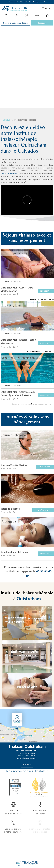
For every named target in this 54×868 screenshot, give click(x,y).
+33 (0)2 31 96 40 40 (27, 756)
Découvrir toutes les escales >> (41, 352)
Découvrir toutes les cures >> (41, 299)
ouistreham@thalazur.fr (27, 758)
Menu (46, 8)
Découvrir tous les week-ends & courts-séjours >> (33, 404)
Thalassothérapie (9, 174)
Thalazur (6, 120)
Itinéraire (27, 765)
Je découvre (46, 291)
